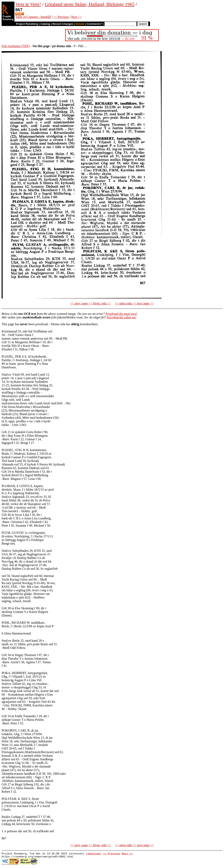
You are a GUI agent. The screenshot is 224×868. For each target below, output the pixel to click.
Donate (80, 24)
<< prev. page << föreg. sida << (90, 303)
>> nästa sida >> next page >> (134, 303)
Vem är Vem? (28, 4)
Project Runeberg (27, 24)
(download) (94, 854)
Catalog (45, 24)
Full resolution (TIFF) (16, 46)
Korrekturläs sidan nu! (122, 317)
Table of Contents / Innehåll (33, 17)
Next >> (76, 17)
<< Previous (61, 17)
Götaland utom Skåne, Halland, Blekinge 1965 (90, 4)
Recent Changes (63, 24)
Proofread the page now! (121, 314)
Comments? (94, 24)
